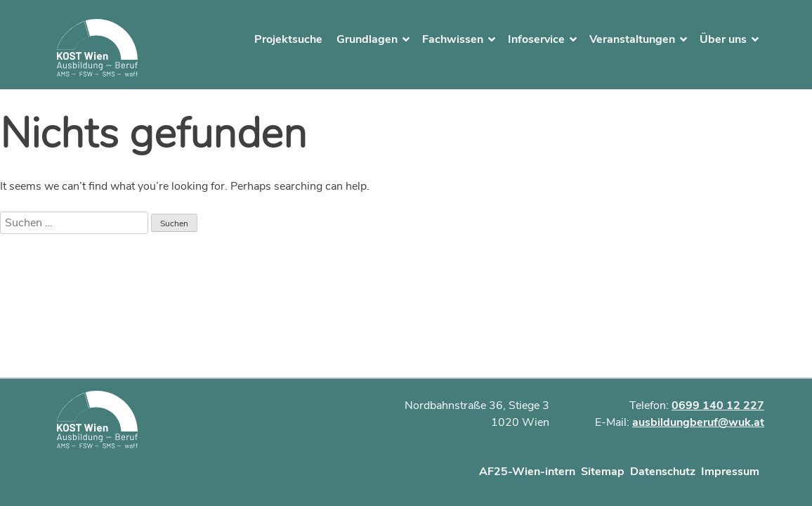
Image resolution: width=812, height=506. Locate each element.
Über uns (723, 39)
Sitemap (603, 472)
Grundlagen (367, 39)
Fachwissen (453, 39)
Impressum (730, 472)
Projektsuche (288, 39)
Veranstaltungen (632, 39)
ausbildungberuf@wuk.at (698, 422)
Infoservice (536, 39)
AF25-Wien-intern (527, 472)
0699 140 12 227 (718, 406)
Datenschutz (663, 472)
